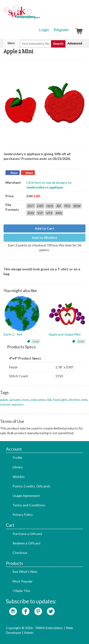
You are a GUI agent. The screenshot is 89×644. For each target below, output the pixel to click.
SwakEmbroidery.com (39, 14)
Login (44, 30)
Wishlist (19, 477)
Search (58, 44)
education (38, 400)
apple (4, 400)
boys (26, 400)
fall (49, 400)
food (56, 400)
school (5, 404)
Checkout (20, 553)
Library (18, 467)
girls (64, 400)
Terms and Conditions (29, 505)
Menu (11, 43)
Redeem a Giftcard (26, 543)
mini (84, 400)
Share (14, 173)
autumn (15, 400)
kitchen (74, 400)
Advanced (75, 43)
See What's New (25, 572)
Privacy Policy (23, 515)
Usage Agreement (26, 496)
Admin (29, 633)
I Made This (21, 591)
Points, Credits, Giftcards (31, 486)
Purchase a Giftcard (27, 534)
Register (61, 30)
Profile (17, 458)
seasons (17, 404)
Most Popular (23, 581)
